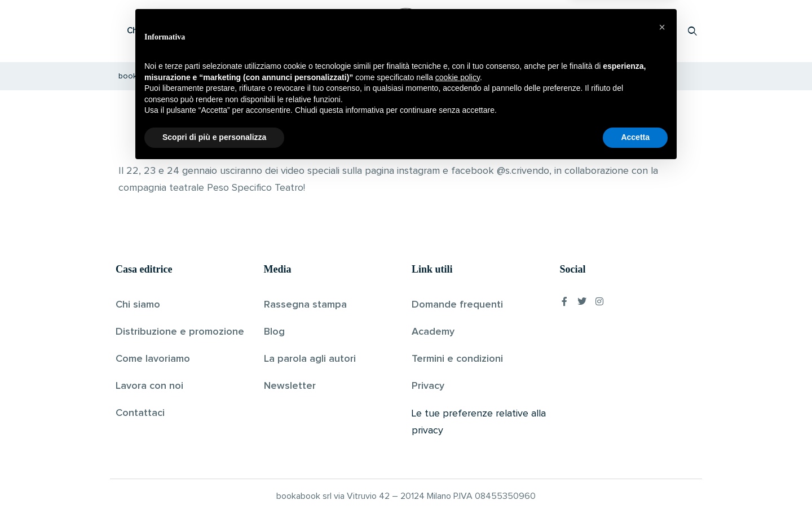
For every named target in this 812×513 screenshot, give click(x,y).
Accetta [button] (635, 482)
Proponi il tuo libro (603, 31)
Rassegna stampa (305, 305)
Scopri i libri (262, 31)
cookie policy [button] (458, 422)
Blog (274, 332)
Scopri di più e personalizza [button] (214, 482)
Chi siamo (138, 305)
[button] (662, 372)
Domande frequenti (457, 305)
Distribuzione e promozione (180, 332)
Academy (433, 332)
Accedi (663, 31)
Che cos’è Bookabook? (172, 31)
